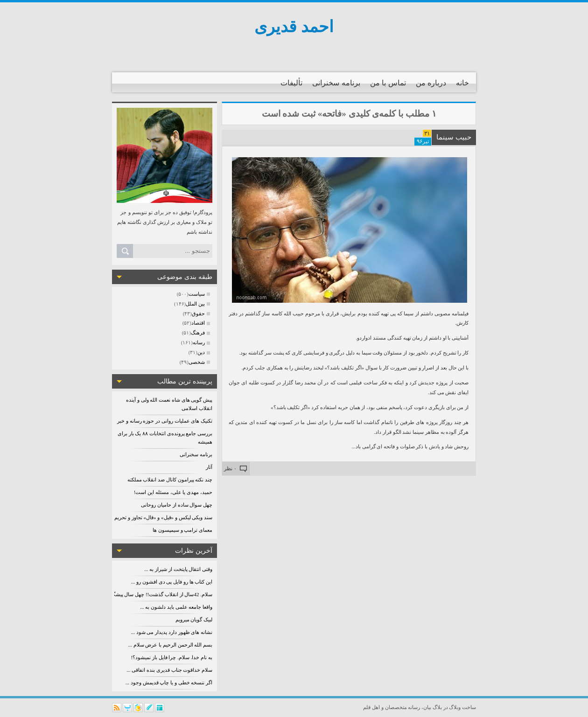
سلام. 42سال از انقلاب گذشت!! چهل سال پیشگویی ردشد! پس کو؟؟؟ (139, 594)
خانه (462, 83)
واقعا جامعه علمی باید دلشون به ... (176, 607)
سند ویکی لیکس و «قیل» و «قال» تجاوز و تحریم (163, 517)
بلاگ (437, 707)
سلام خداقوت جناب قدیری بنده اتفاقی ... (169, 670)
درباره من (431, 83)
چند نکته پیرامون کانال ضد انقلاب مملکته (170, 480)
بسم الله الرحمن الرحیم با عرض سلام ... (171, 645)
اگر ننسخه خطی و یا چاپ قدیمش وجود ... (169, 682)
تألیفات (291, 83)
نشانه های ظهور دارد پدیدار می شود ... (172, 632)
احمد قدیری (294, 27)
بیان (427, 707)
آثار (209, 467)
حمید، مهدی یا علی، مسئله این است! (173, 492)
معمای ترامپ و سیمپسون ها (182, 530)
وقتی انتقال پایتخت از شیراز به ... (178, 569)
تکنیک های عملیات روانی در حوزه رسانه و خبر (165, 421)
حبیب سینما (454, 137)
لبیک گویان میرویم (194, 620)
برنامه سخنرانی (336, 83)
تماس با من (388, 83)
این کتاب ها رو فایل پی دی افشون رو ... (172, 582)
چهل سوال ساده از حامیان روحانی (177, 505)
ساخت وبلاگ (462, 707)
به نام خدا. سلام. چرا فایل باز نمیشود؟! (172, 657)
